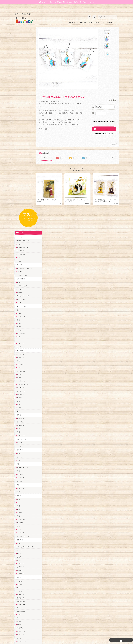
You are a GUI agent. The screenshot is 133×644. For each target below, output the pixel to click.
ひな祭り (20, 362)
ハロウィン (20, 376)
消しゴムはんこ (22, 111)
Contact (110, 19)
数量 (93, 109)
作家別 (19, 389)
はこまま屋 (20, 410)
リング (19, 70)
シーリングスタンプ (23, 348)
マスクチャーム (22, 87)
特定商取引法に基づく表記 (25, 614)
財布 (18, 173)
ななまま (20, 510)
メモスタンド (21, 129)
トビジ (19, 426)
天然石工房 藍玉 (22, 473)
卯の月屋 (20, 396)
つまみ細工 (20, 176)
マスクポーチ (21, 193)
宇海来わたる (21, 416)
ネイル (19, 341)
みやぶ (19, 450)
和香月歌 (20, 440)
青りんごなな (21, 406)
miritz (19, 500)
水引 (18, 311)
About (83, 19)
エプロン (20, 210)
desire (19, 503)
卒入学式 (20, 382)
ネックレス (20, 63)
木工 (18, 315)
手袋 (18, 244)
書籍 (18, 297)
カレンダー (20, 101)
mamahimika (21, 413)
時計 (18, 149)
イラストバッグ (22, 98)
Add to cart (104, 125)
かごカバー (20, 206)
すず (18, 554)
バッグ (19, 180)
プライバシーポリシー (23, 610)
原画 (18, 94)
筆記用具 (20, 286)
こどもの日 (20, 386)
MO (18, 430)
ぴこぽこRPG (21, 453)
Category (96, 19)
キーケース (20, 166)
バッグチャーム (22, 84)
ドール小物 (20, 345)
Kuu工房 (20, 420)
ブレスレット (21, 66)
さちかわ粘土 (21, 520)
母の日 (19, 366)
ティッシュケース (22, 183)
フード (19, 258)
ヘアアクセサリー (22, 59)
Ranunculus (21, 423)
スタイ (19, 213)
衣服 (18, 216)
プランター (20, 142)
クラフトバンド (22, 247)
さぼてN (20, 537)
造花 (18, 318)
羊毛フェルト (21, 262)
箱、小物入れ (21, 145)
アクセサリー (21, 49)
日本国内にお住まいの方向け (104, 130)
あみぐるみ (20, 237)
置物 (18, 122)
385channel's (21, 523)
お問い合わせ (21, 606)
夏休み (19, 372)
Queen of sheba (22, 507)
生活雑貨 (20, 335)
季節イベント (21, 352)
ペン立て (20, 135)
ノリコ (19, 470)
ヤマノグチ (20, 463)
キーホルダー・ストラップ (25, 80)
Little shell (20, 517)
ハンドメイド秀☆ (22, 460)
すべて (48, 154)
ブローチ (20, 56)
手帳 (18, 283)
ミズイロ (20, 403)
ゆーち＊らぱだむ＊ (23, 550)
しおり (19, 338)
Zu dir (19, 570)
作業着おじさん (22, 480)
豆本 (18, 304)
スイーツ (20, 255)
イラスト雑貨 (21, 91)
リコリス (20, 393)
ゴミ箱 (19, 159)
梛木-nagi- (20, 477)
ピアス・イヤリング (23, 53)
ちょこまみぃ (21, 447)
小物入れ (20, 325)
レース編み (20, 234)
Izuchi (19, 400)
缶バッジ (20, 104)
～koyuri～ (20, 490)
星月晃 (19, 487)
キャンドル (20, 155)
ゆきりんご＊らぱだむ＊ (24, 547)
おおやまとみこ (22, 443)
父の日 (19, 369)
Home (72, 19)
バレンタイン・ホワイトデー (26, 359)
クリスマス (20, 379)
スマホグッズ (21, 331)
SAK (18, 567)
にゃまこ (20, 433)
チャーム (19, 77)
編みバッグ (20, 231)
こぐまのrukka (22, 530)
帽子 (18, 223)
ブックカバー (21, 200)
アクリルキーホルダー (24, 108)
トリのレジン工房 (22, 560)
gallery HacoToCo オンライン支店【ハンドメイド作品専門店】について (26, 600)
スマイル (20, 527)
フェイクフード (21, 251)
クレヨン (20, 293)
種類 (93, 103)
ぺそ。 (19, 467)
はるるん (20, 483)
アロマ (19, 139)
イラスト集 (20, 300)
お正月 (19, 355)
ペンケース (20, 290)
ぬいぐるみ (20, 170)
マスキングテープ (22, 280)
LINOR (19, 534)
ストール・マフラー (23, 196)
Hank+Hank (21, 493)
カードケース (21, 203)
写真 (18, 328)
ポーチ (19, 186)
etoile (19, 564)
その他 (19, 73)
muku (19, 437)
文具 (18, 276)
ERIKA (19, 557)
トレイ (19, 152)
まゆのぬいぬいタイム (24, 513)
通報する (114, 140)
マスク (19, 190)
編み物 (19, 227)
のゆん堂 (20, 540)
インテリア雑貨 (21, 118)
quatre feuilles (22, 457)
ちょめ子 (20, 497)
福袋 (18, 321)
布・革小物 (20, 162)
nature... (20, 544)
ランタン (20, 125)
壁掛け (19, 132)
